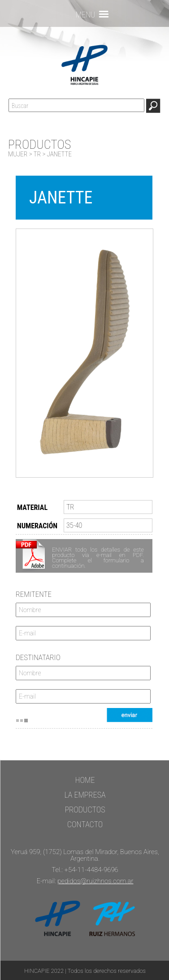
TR (37, 154)
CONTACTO (85, 824)
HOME (85, 780)
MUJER (18, 154)
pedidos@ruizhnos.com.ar (95, 881)
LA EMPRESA (85, 795)
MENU (85, 14)
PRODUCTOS (85, 809)
